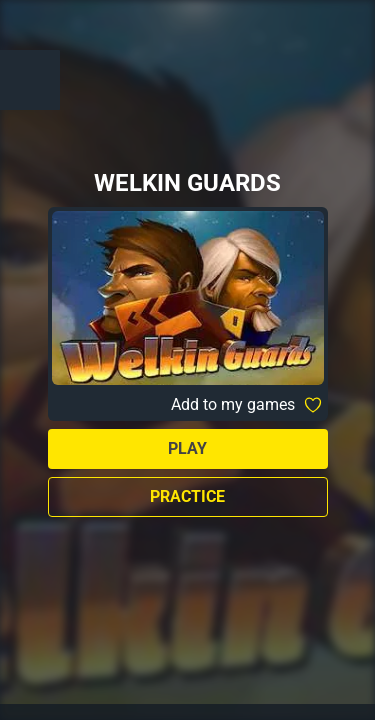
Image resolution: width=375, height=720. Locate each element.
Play (187, 448)
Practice (187, 496)
